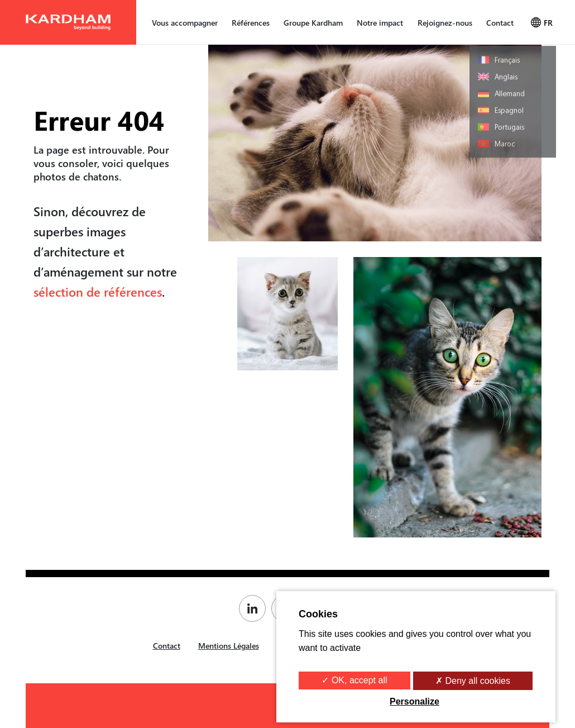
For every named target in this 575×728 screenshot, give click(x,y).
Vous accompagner (185, 23)
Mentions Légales (229, 646)
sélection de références (98, 292)
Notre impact (380, 23)
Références (251, 23)
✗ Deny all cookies (473, 681)
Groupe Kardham (313, 23)
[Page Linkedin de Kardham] (255, 608)
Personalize (415, 701)
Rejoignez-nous (445, 23)
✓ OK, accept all (354, 680)
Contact (500, 23)
